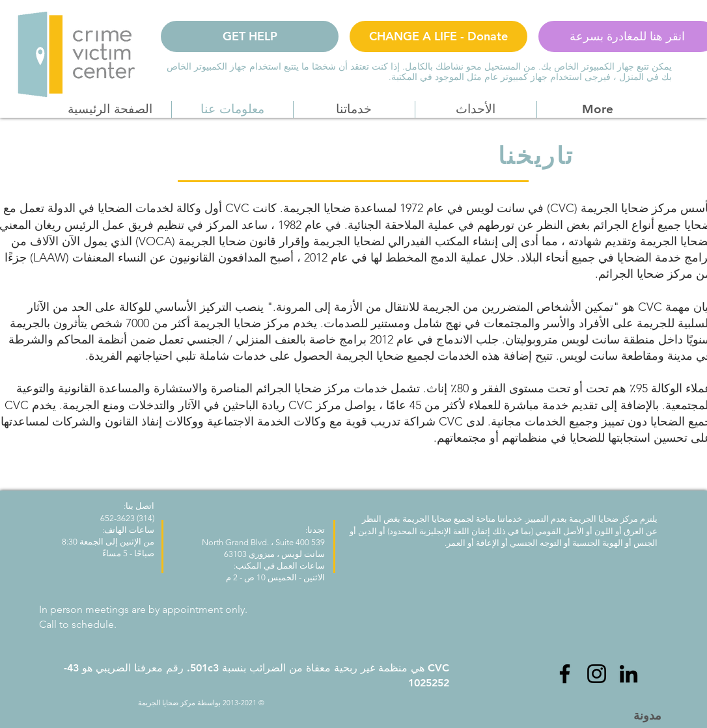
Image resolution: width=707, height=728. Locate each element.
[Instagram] (597, 674)
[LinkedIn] (629, 674)
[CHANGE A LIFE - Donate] (438, 36)
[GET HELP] (250, 36)
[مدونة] (647, 715)
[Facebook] (565, 674)
